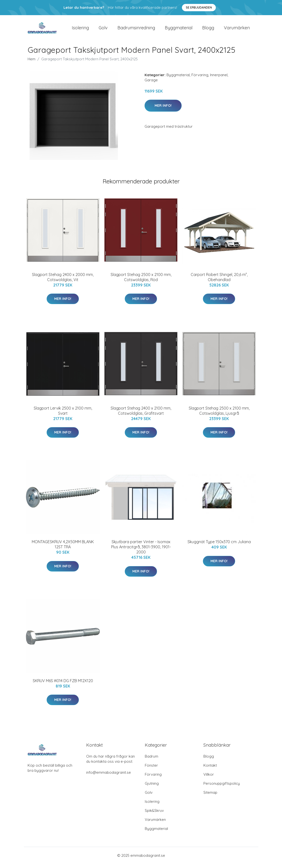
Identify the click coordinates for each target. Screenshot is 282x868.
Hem (31, 63)
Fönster (151, 769)
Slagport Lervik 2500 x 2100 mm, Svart (63, 415)
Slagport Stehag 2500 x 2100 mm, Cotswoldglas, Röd (141, 281)
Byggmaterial (179, 30)
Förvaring (200, 79)
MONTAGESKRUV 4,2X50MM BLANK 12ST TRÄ (63, 549)
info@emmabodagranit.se (109, 777)
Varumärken (237, 30)
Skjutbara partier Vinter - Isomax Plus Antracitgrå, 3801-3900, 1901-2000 (141, 551)
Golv (103, 30)
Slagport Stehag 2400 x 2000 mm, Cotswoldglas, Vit (63, 281)
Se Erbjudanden (199, 7)
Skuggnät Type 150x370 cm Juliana (219, 546)
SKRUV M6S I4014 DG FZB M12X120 (63, 685)
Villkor (209, 778)
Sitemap (210, 797)
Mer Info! (163, 110)
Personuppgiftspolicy (222, 788)
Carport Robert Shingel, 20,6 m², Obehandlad (219, 281)
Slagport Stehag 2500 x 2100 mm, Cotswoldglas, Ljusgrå (219, 415)
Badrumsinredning (136, 30)
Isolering (80, 30)
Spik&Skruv (154, 815)
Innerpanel (219, 79)
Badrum (151, 760)
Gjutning (152, 788)
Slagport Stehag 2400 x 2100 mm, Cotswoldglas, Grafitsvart (141, 415)
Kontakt (210, 769)
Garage (151, 84)
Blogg (208, 30)
